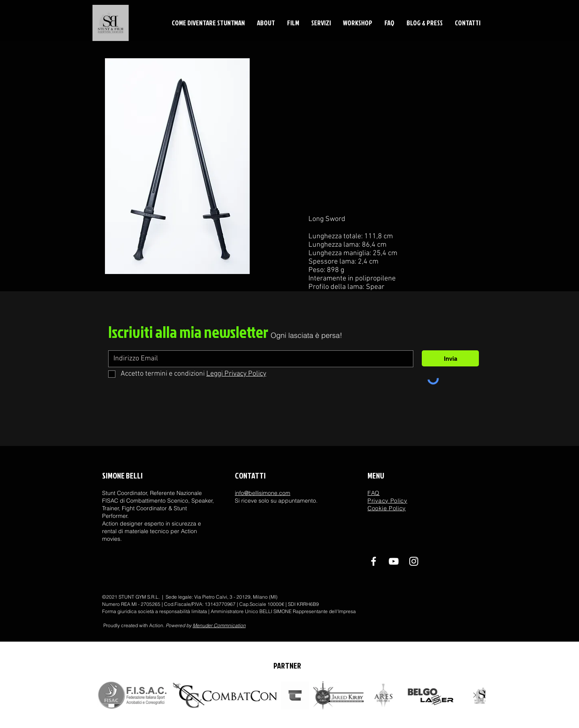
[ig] (414, 561)
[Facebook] (374, 561)
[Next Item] (474, 695)
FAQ (374, 493)
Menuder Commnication (219, 625)
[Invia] (450, 358)
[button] (266, 23)
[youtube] (394, 561)
